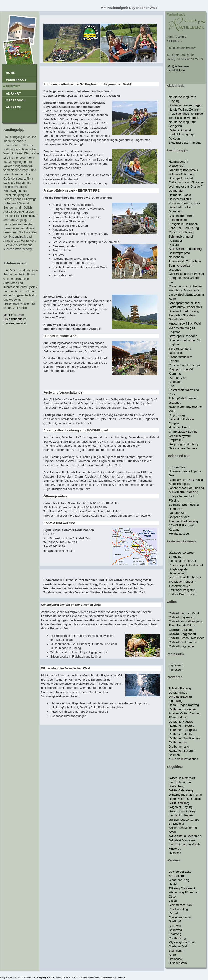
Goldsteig (175, 934)
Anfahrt (13, 94)
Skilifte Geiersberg (181, 790)
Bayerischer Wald (52, 978)
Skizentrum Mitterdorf (183, 828)
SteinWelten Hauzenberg (185, 249)
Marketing (37, 978)
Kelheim (174, 361)
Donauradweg (178, 693)
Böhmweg (175, 930)
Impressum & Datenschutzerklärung (97, 978)
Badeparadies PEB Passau (187, 480)
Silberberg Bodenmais (183, 170)
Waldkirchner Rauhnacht (185, 577)
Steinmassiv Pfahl (180, 905)
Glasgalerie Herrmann (183, 224)
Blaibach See (177, 513)
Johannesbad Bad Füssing (186, 488)
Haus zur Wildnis (180, 199)
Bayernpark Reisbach (183, 336)
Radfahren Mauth (180, 734)
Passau (174, 245)
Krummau (175, 374)
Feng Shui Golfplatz (182, 625)
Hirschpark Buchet (181, 178)
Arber (172, 832)
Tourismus (26, 978)
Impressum (176, 665)
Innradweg (176, 701)
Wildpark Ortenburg (182, 174)
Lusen (173, 901)
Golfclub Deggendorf (182, 634)
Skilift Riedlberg (179, 803)
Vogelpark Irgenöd (181, 369)
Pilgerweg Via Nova (182, 942)
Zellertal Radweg (180, 688)
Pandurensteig (178, 909)
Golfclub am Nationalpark (185, 621)
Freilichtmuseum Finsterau (186, 182)
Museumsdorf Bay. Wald (185, 324)
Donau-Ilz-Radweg (181, 722)
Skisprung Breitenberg (183, 444)
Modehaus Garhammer (184, 290)
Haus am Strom (179, 427)
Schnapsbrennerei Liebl (184, 303)
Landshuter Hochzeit (182, 561)
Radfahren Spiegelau (183, 730)
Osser (173, 897)
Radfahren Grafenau (182, 709)
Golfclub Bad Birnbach (183, 642)
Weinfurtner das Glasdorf (185, 186)
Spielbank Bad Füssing (184, 311)
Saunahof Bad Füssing (184, 505)
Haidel (173, 884)
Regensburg (177, 415)
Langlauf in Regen (181, 815)
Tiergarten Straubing (182, 315)
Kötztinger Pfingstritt (182, 590)
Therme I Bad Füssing (183, 521)
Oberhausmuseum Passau (186, 274)
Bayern (66, 978)
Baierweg (175, 926)
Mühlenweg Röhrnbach (184, 892)
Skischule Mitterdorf (182, 778)
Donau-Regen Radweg (184, 705)
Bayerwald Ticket (180, 207)
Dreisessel (176, 959)
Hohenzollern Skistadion (185, 799)
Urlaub (74, 978)
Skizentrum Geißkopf (183, 811)
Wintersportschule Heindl (185, 795)
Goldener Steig (179, 946)
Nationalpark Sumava (183, 448)
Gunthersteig (177, 938)
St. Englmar (176, 824)
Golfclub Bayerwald (181, 617)
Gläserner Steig (179, 880)
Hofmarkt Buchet (180, 195)
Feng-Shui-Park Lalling (184, 228)
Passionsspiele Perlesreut (186, 565)
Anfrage (14, 107)
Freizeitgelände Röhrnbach (187, 114)
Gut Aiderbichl (178, 319)
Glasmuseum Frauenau (184, 365)
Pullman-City (177, 378)
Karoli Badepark (179, 484)
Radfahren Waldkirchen (184, 738)
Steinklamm (176, 951)
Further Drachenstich (183, 594)
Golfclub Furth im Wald (184, 613)
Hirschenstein (178, 963)
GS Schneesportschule (184, 820)
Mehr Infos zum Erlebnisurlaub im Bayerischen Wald (15, 319)
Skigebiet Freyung (181, 807)
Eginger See (177, 467)
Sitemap (122, 978)
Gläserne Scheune (181, 232)
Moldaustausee (179, 534)
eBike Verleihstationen (183, 759)
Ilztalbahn (175, 382)
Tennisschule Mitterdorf (184, 118)
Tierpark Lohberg (180, 349)
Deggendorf (176, 191)
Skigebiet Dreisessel (182, 840)
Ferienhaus (16, 80)
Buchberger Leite (180, 872)
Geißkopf (175, 921)
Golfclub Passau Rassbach (187, 638)
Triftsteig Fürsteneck (182, 888)
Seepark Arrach (179, 517)
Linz (171, 386)
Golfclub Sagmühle (181, 646)
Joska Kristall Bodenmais (185, 307)
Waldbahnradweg (180, 697)
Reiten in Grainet (180, 130)
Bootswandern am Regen (185, 105)
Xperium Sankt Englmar (184, 203)
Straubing (175, 211)
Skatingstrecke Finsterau (185, 143)
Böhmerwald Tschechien (185, 261)
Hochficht (175, 853)
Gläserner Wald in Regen (185, 286)
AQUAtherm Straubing (183, 492)
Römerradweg (178, 717)
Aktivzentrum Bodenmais (185, 836)
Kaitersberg (176, 876)
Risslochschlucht (180, 917)
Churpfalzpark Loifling (183, 432)
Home (11, 73)
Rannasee (175, 509)
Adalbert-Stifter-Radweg (185, 713)
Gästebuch (16, 100)
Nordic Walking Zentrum (185, 110)
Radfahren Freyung (181, 726)
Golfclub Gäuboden (181, 630)
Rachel (173, 913)
